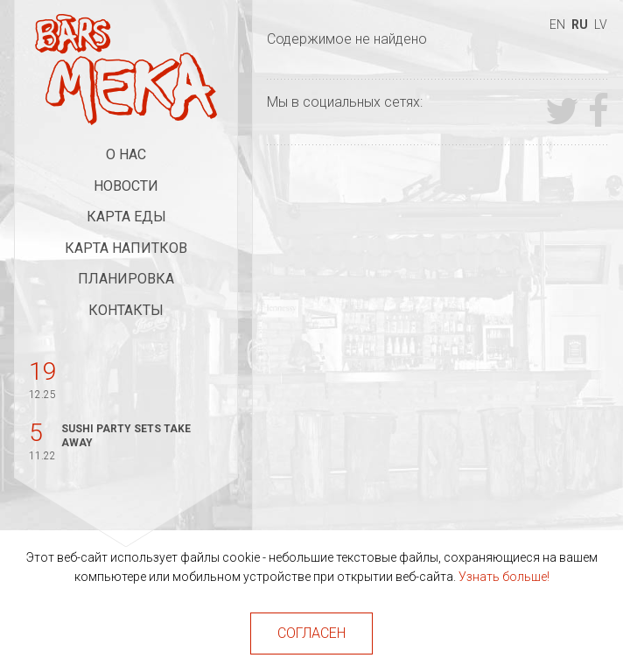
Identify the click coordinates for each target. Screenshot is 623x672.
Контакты (126, 310)
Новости (126, 186)
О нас (126, 154)
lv (601, 24)
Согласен (311, 633)
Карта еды (126, 217)
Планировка (126, 279)
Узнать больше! (504, 577)
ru (580, 24)
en (557, 24)
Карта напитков (126, 248)
